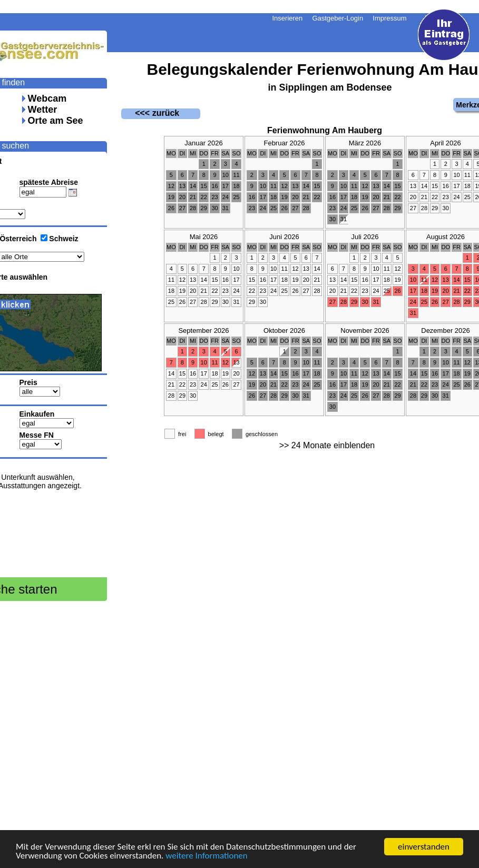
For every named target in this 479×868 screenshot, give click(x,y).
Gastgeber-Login (338, 18)
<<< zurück (150, 113)
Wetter (43, 110)
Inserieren (288, 18)
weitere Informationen (207, 856)
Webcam (47, 98)
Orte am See (56, 121)
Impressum (389, 18)
